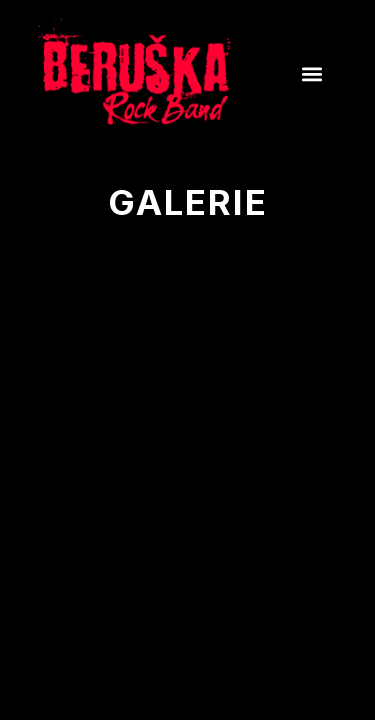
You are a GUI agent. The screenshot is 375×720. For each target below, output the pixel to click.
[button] (311, 74)
